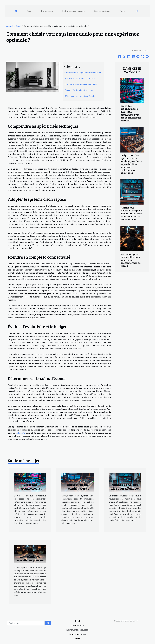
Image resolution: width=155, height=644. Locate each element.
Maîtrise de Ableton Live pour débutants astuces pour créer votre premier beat (131, 213)
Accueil (10, 26)
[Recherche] (26, 623)
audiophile (20, 433)
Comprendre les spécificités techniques (83, 72)
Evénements (47, 11)
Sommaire (73, 66)
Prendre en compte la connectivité (81, 84)
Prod (29, 11)
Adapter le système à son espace (80, 78)
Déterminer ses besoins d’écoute (80, 96)
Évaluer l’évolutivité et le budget (79, 90)
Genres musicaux (102, 11)
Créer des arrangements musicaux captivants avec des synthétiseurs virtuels (131, 113)
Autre (122, 11)
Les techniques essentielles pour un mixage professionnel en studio (131, 260)
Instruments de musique (73, 11)
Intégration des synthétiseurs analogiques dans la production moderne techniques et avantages (131, 164)
